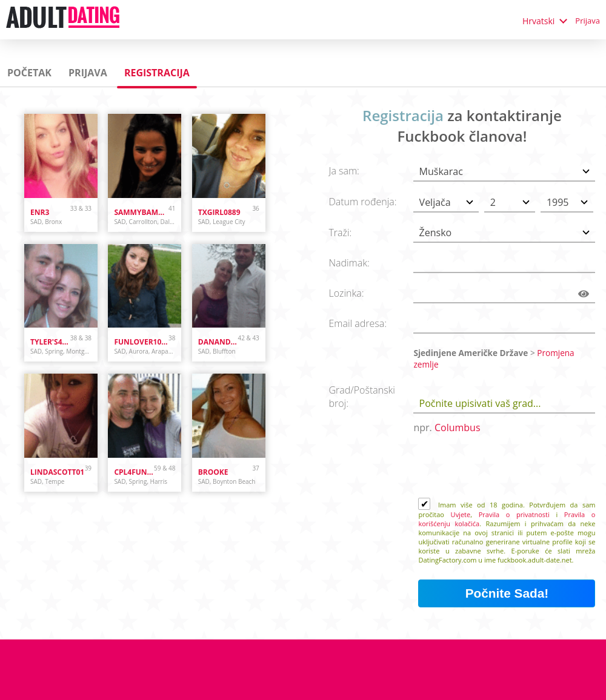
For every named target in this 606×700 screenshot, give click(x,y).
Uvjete (461, 514)
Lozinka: (346, 293)
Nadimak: (349, 263)
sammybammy (141, 212)
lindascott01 (57, 472)
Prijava (588, 21)
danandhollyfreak (218, 342)
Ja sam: (344, 171)
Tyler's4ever (50, 342)
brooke (213, 472)
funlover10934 (141, 342)
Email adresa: (358, 323)
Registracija (157, 73)
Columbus (458, 428)
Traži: (340, 233)
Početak (29, 73)
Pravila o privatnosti (514, 514)
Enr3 (40, 212)
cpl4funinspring (134, 472)
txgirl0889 (219, 212)
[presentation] (510, 468)
